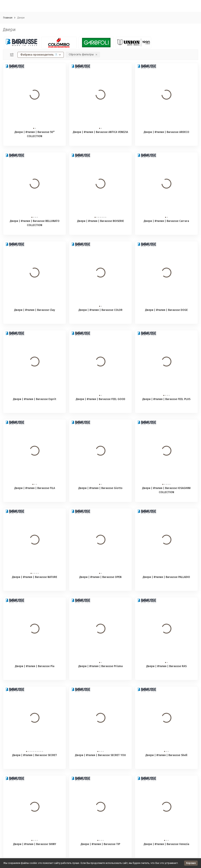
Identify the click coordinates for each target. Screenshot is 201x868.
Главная (8, 18)
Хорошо (191, 863)
